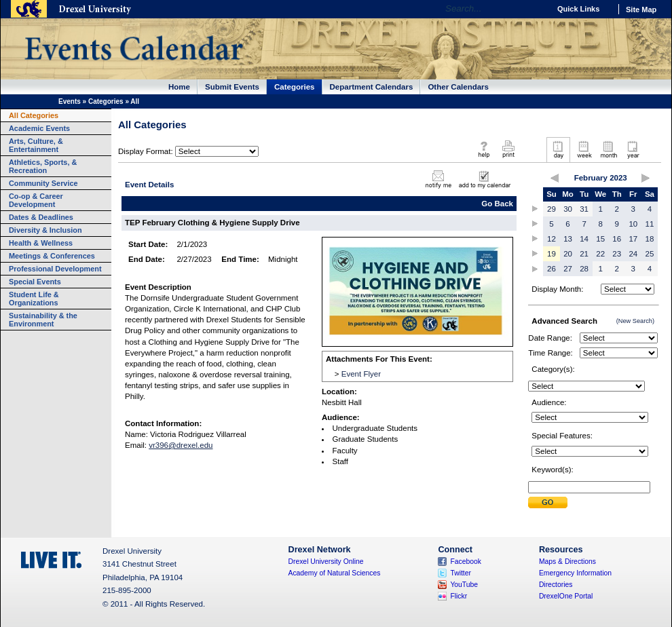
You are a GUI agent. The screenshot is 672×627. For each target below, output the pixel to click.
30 (568, 209)
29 (552, 209)
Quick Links (578, 9)
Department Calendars (372, 87)
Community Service (43, 183)
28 (584, 269)
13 (568, 239)
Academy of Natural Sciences (335, 573)
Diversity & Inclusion (45, 230)
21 (584, 254)
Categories (295, 87)
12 (552, 239)
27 (568, 269)
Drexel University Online (326, 562)
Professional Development (55, 269)
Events (70, 101)
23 (617, 254)
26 (552, 269)
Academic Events (39, 128)
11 (650, 224)
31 (584, 209)
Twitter (461, 573)
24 (633, 254)
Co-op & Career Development (36, 200)
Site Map (641, 9)
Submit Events (232, 87)
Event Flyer (361, 374)
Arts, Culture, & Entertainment (36, 145)
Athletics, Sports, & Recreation (43, 166)
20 (568, 254)
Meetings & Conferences (52, 256)
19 (552, 254)
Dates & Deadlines (41, 217)
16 (617, 239)
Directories (556, 585)
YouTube (464, 585)
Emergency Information (575, 573)
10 (633, 224)
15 (600, 239)
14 (584, 239)
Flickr (459, 596)
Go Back (497, 204)
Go (536, 9)
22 (600, 254)
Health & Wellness (41, 243)
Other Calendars (458, 87)
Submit (548, 502)
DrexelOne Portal (566, 596)
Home (179, 87)
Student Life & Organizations (34, 299)
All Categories (34, 115)
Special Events (35, 282)
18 (650, 239)
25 (650, 254)
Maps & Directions (567, 562)
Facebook (466, 562)
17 (633, 239)
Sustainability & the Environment (43, 320)
